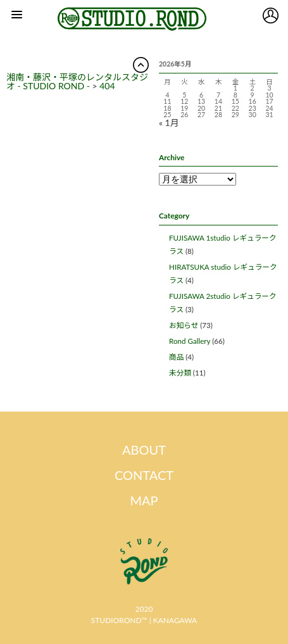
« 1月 (169, 123)
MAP (144, 500)
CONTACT (144, 475)
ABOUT (144, 450)
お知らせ (184, 325)
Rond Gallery (190, 341)
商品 (176, 357)
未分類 (180, 373)
